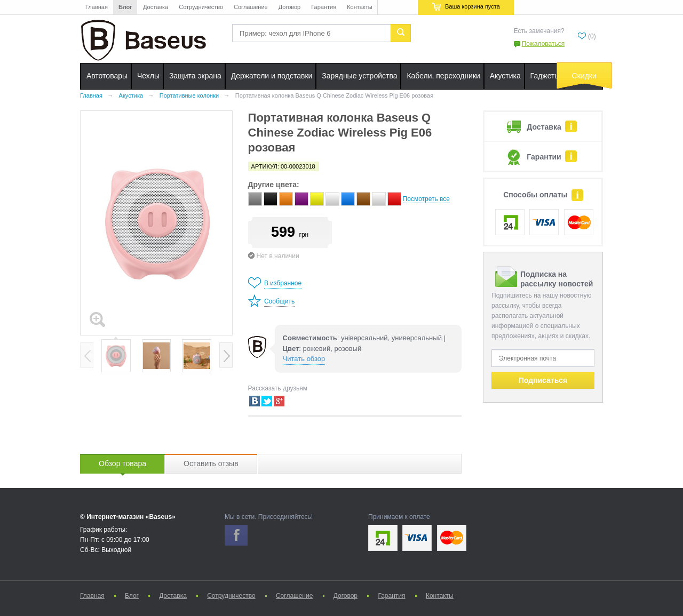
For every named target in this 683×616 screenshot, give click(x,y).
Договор (290, 7)
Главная (97, 7)
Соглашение (251, 7)
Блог (125, 7)
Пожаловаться (543, 44)
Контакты (360, 7)
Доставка (156, 7)
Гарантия (324, 7)
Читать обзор (304, 359)
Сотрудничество (201, 7)
